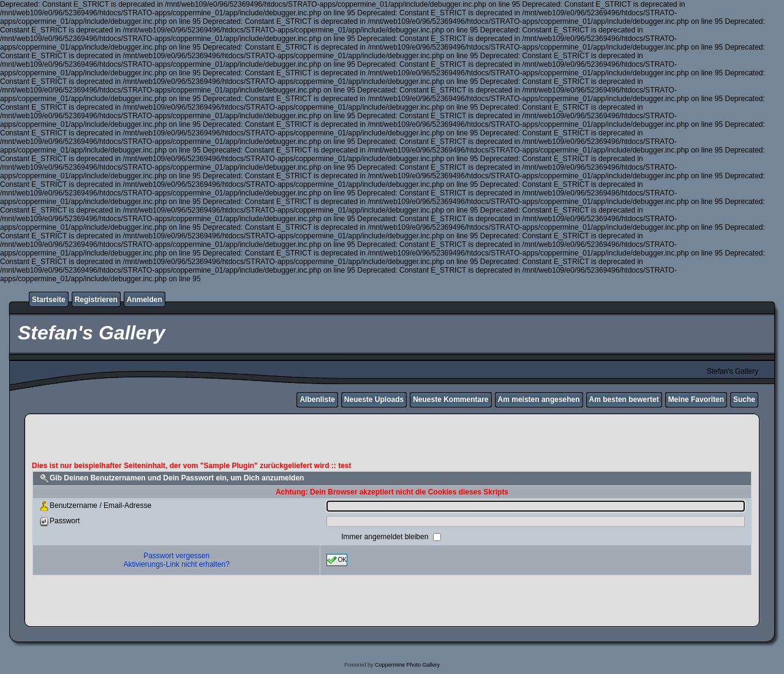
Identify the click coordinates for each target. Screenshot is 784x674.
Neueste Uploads (374, 399)
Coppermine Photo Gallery (407, 665)
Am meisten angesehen (539, 399)
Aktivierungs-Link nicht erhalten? (176, 564)
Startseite (49, 300)
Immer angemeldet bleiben (386, 537)
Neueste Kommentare (450, 399)
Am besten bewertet (624, 399)
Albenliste (317, 399)
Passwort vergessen (176, 556)
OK (337, 560)
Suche (744, 399)
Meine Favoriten (696, 399)
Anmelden (145, 300)
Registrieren (96, 300)
